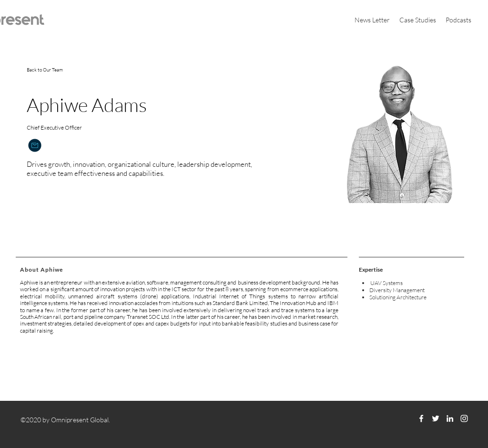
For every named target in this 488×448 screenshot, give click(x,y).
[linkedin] (450, 418)
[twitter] (436, 418)
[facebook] (421, 418)
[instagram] (464, 418)
